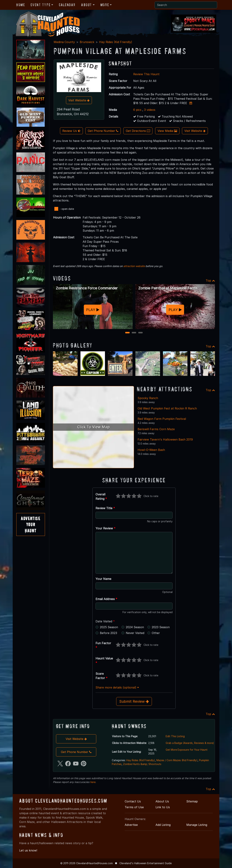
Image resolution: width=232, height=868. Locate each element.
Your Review (105, 528)
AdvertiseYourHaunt (31, 524)
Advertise (131, 825)
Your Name (103, 579)
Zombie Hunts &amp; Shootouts (142, 764)
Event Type (41, 5)
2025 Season (109, 627)
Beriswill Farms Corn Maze (156, 429)
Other (156, 633)
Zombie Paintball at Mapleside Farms (168, 288)
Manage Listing (197, 825)
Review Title (105, 508)
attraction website (134, 266)
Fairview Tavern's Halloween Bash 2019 (165, 439)
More (105, 5)
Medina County (64, 42)
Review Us (71, 131)
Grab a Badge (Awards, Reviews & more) (190, 743)
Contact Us (133, 801)
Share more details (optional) (117, 687)
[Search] (186, 5)
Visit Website (79, 100)
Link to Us (163, 807)
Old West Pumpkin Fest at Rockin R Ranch (167, 408)
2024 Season (135, 627)
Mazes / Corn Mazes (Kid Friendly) (177, 760)
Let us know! (28, 850)
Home (21, 5)
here (93, 782)
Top (210, 280)
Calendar (67, 5)
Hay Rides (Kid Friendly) (116, 42)
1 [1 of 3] (128, 333)
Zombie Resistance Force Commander (87, 288)
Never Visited (135, 633)
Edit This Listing (175, 736)
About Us (162, 801)
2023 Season (161, 627)
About (87, 5)
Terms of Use (134, 807)
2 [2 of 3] (134, 333)
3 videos (150, 110)
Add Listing (163, 825)
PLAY (93, 310)
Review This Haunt (146, 74)
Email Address (106, 599)
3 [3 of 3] (141, 333)
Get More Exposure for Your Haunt (187, 750)
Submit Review (134, 701)
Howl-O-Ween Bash (151, 450)
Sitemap (192, 801)
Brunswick (87, 42)
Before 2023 (108, 633)
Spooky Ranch (148, 398)
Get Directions (138, 131)
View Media (167, 131)
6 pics (137, 110)
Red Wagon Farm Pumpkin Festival (162, 419)
